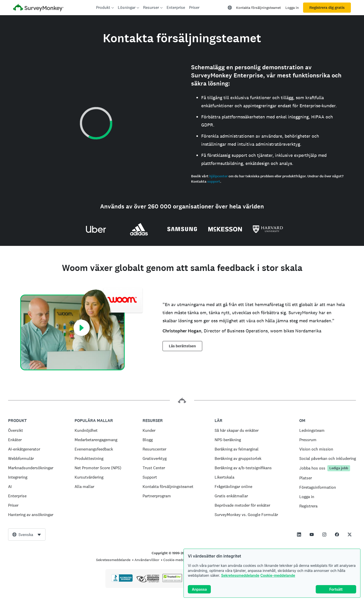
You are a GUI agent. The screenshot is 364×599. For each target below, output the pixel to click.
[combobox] (27, 534)
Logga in (292, 8)
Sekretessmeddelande (240, 575)
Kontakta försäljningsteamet (258, 8)
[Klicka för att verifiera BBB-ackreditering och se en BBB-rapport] (122, 581)
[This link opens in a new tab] (299, 534)
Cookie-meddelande (278, 575)
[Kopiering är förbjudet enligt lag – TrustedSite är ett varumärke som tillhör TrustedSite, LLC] (172, 581)
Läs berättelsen (182, 346)
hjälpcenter (219, 176)
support (214, 181)
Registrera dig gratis (327, 8)
